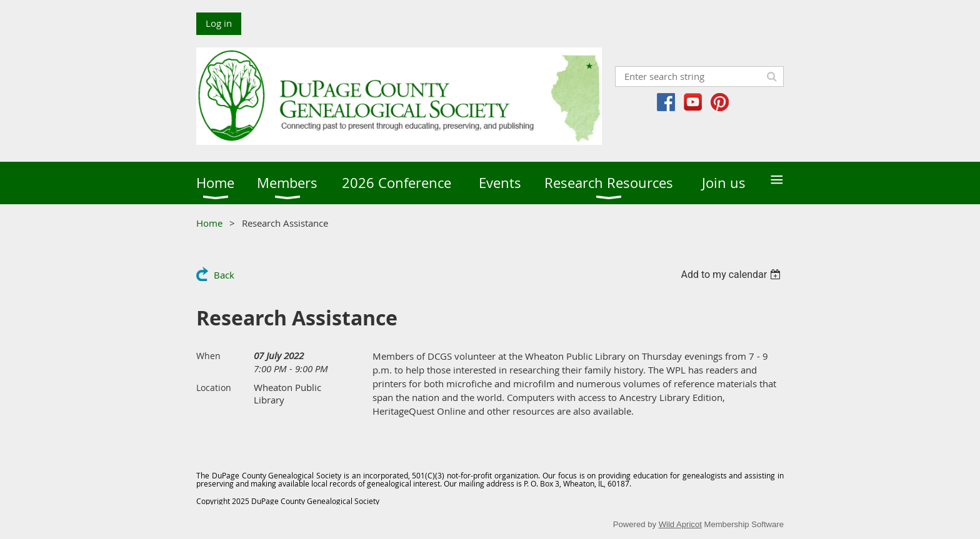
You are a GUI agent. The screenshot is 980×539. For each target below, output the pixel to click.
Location (214, 388)
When (208, 356)
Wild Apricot (680, 524)
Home (209, 223)
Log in (219, 23)
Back (224, 275)
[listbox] (732, 274)
